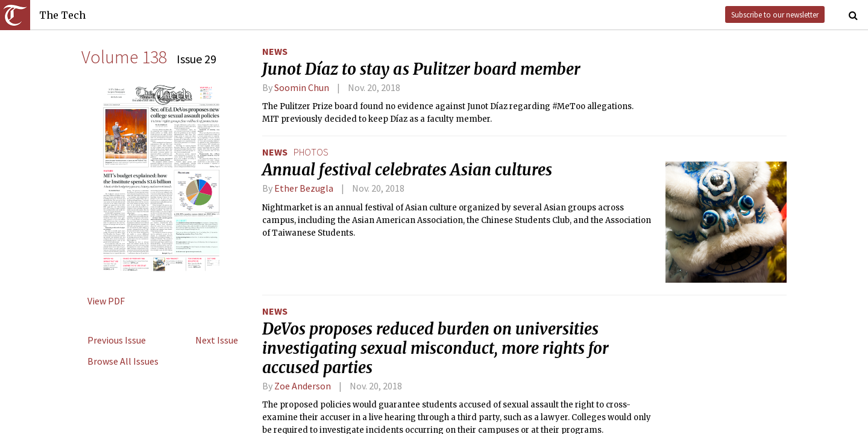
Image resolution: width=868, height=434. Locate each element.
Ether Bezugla (304, 188)
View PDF (106, 301)
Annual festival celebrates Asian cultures (407, 170)
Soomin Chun (302, 87)
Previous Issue (117, 340)
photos (311, 152)
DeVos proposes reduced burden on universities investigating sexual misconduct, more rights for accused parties (436, 348)
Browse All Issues (123, 361)
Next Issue (217, 340)
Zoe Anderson (303, 386)
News (275, 51)
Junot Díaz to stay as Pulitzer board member (421, 69)
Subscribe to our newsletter (775, 14)
